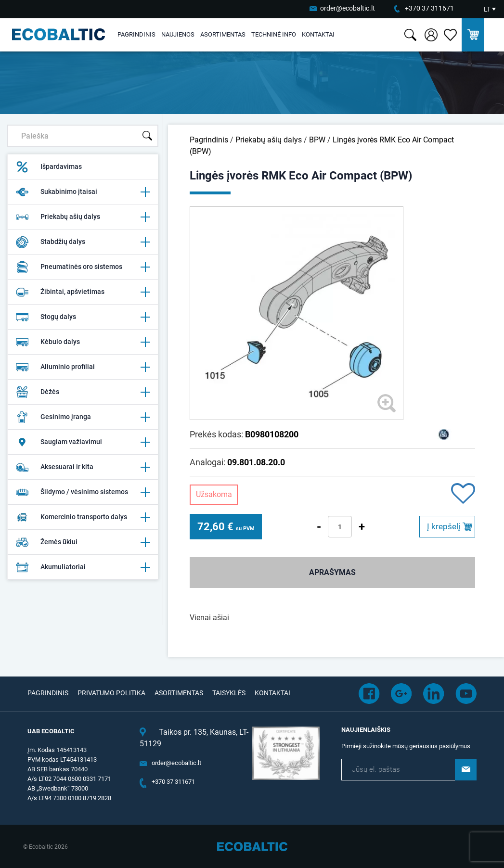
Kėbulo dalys (83, 342)
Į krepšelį (444, 526)
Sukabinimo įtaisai (83, 192)
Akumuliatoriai (83, 567)
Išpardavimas (49, 167)
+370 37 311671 (429, 8)
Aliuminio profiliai (83, 367)
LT (487, 9)
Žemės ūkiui (83, 542)
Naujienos (178, 34)
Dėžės (83, 392)
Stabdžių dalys (83, 242)
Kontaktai (318, 34)
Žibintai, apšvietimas (83, 292)
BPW (317, 140)
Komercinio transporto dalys (83, 517)
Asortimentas (223, 34)
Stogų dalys (83, 317)
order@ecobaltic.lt (348, 8)
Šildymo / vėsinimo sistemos (83, 492)
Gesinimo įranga (83, 417)
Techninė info (274, 34)
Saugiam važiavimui (83, 442)
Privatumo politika (111, 693)
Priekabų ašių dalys (83, 217)
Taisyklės (229, 693)
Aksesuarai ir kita (83, 467)
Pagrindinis (136, 34)
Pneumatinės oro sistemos (83, 267)
